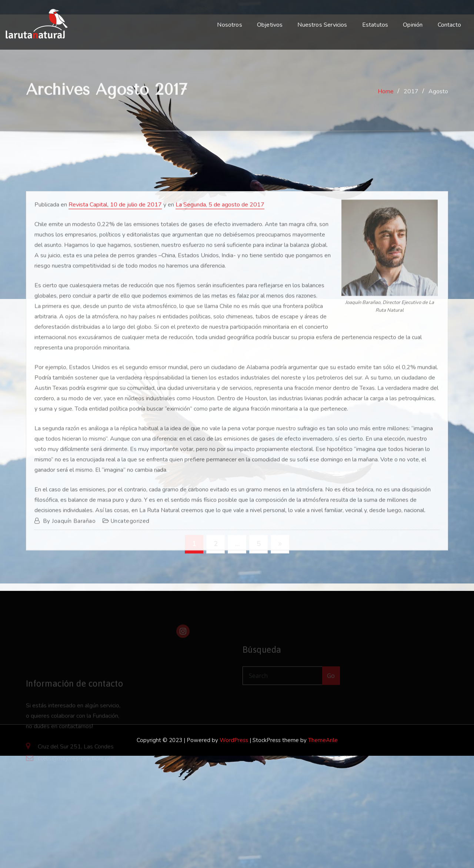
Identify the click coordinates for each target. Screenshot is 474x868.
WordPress (234, 740)
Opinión (413, 25)
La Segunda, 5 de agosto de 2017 (220, 289)
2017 (411, 97)
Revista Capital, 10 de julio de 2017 (115, 289)
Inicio (203, 8)
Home (386, 97)
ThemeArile (323, 740)
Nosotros (229, 25)
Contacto (449, 25)
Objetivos (270, 25)
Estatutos (375, 25)
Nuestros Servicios (322, 25)
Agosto (438, 97)
